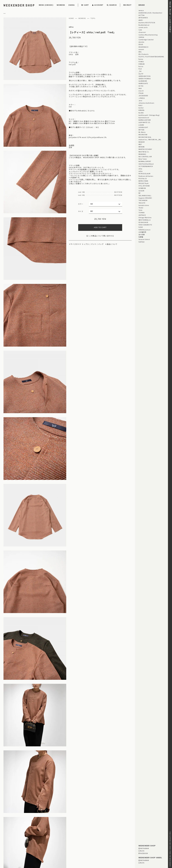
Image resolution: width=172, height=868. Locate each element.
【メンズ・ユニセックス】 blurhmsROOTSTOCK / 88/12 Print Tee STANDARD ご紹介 (84, 800)
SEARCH (112, 5)
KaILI (140, 105)
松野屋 (141, 237)
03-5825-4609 (78, 852)
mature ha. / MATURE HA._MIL (150, 139)
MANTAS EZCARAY (145, 149)
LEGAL (27, 848)
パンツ (94, 244)
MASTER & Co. (144, 152)
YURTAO (142, 242)
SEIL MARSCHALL (145, 195)
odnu (141, 171)
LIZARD (141, 125)
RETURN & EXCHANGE (13, 848)
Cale (140, 30)
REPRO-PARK (143, 181)
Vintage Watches (145, 217)
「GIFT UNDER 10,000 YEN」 (98, 825)
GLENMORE (143, 81)
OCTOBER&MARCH (146, 166)
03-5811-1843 (122, 852)
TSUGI (141, 208)
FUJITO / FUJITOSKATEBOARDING (151, 57)
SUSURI (141, 191)
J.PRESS (142, 98)
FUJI (140, 69)
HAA (140, 88)
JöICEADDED (143, 96)
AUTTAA (142, 15)
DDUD (141, 44)
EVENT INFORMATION (87, 821)
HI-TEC (141, 86)
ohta (71, 27)
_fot (140, 71)
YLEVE (141, 227)
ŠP (140, 193)
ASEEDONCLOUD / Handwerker (150, 13)
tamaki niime (144, 205)
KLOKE (141, 113)
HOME (71, 18)
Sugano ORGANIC (145, 198)
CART (85, 5)
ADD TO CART (100, 227)
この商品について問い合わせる (100, 236)
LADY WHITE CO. (145, 122)
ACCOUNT (98, 5)
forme (141, 59)
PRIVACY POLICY (11, 851)
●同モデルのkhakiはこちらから (82, 111)
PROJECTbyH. (144, 183)
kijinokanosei (144, 117)
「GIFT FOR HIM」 (55, 825)
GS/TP (141, 74)
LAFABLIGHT (143, 127)
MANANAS (142, 154)
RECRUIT (127, 5)
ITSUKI (141, 93)
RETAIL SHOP (30, 851)
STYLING (70, 821)
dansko (141, 42)
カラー (81, 204)
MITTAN (141, 130)
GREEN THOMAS (145, 79)
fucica (141, 66)
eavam (141, 49)
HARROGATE (143, 83)
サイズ (81, 211)
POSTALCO (143, 178)
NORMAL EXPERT (145, 161)
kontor (141, 108)
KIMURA (141, 110)
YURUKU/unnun (144, 230)
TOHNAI (142, 212)
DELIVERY (28, 844)
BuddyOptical (144, 25)
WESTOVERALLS (145, 220)
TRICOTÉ (142, 203)
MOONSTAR (143, 135)
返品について (112, 244)
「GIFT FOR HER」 (74, 825)
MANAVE (142, 142)
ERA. (140, 52)
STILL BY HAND (144, 186)
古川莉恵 (142, 234)
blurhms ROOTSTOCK (147, 23)
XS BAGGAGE (143, 222)
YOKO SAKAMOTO (145, 225)
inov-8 (141, 91)
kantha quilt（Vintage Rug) (149, 115)
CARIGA (141, 37)
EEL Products (144, 54)
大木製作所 (142, 232)
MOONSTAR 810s (145, 137)
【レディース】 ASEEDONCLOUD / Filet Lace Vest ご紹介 (71, 803)
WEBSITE (52, 855)
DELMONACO (144, 47)
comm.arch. (143, 27)
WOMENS (61, 5)
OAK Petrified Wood (146, 164)
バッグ (101, 244)
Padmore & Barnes (146, 176)
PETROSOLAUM (144, 173)
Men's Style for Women (109, 821)
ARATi (141, 20)
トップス (85, 244)
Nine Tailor (143, 159)
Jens (140, 100)
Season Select (144, 239)
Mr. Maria (142, 132)
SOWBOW (142, 188)
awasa (141, 10)
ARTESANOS (143, 18)
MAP (81, 844)
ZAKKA (71, 5)
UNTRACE (142, 215)
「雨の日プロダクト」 (76, 828)
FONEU (141, 61)
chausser (142, 32)
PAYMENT (8, 844)
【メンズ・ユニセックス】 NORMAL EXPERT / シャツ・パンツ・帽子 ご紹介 (80, 807)
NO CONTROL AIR (145, 156)
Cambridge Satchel (146, 40)
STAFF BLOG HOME (55, 821)
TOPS (93, 18)
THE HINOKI (143, 200)
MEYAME (142, 147)
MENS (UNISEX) (46, 5)
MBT (140, 144)
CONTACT (8, 855)
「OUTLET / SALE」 (55, 828)
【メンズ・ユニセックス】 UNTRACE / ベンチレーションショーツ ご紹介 (78, 797)
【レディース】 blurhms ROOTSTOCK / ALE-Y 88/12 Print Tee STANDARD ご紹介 (81, 810)
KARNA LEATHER (145, 120)
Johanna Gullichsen (146, 103)
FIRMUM (142, 64)
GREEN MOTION (144, 76)
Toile (140, 210)
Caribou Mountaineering (148, 35)
